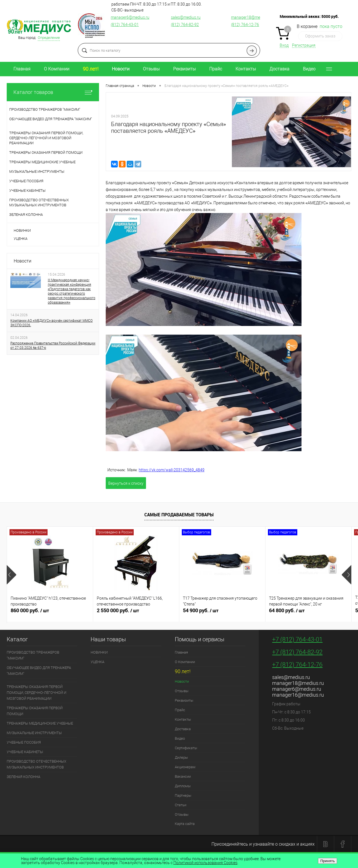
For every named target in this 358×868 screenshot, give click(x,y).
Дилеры (181, 757)
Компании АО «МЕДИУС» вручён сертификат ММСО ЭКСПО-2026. (51, 323)
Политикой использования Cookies (205, 863)
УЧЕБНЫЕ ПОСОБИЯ (24, 742)
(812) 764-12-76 (245, 25)
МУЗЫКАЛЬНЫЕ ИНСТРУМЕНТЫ (34, 733)
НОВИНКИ (22, 230)
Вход (284, 45)
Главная (22, 69)
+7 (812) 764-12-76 (297, 665)
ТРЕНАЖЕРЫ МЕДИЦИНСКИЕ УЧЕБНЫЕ (40, 723)
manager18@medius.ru (251, 17)
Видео (309, 69)
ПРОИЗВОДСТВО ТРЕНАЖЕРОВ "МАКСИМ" (33, 655)
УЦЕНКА (21, 239)
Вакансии (183, 776)
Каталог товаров (53, 92)
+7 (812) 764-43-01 (297, 639)
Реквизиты (184, 69)
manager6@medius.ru (130, 17)
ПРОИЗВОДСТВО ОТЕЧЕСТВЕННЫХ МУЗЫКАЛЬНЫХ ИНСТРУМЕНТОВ (36, 764)
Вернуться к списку (126, 483)
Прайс (216, 69)
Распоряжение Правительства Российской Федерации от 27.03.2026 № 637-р (53, 346)
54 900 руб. (222, 613)
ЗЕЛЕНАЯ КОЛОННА (23, 777)
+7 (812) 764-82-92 (297, 652)
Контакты (246, 69)
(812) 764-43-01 (125, 25)
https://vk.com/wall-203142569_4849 (172, 470)
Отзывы (151, 69)
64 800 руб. (308, 613)
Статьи (181, 805)
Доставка (279, 69)
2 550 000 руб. (136, 613)
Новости (121, 69)
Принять (328, 861)
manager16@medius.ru (298, 695)
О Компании (57, 69)
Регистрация (304, 45)
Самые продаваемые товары (179, 515)
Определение (49, 38)
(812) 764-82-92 (185, 25)
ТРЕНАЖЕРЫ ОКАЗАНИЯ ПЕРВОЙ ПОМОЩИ (35, 711)
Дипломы (183, 786)
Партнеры (183, 795)
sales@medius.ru (186, 17)
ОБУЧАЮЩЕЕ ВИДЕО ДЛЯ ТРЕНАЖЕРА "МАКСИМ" (39, 671)
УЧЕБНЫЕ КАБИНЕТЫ (25, 752)
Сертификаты (186, 748)
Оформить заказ (320, 36)
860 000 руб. (50, 613)
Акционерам (185, 767)
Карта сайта (185, 824)
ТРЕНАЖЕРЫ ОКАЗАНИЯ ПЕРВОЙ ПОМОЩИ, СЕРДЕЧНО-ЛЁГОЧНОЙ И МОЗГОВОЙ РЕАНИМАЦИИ (36, 693)
